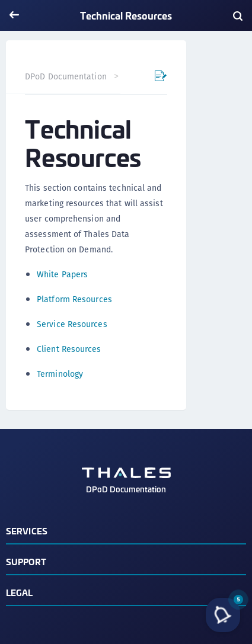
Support (26, 561)
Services (27, 531)
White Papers (62, 274)
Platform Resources (74, 299)
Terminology (60, 374)
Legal (20, 592)
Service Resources (72, 324)
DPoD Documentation (66, 76)
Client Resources (69, 349)
